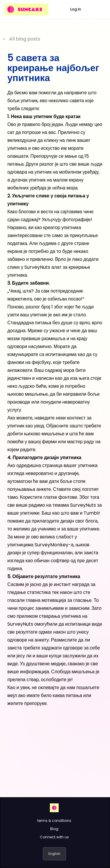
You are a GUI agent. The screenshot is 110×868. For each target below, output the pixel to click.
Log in (76, 9)
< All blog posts (22, 39)
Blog (54, 829)
